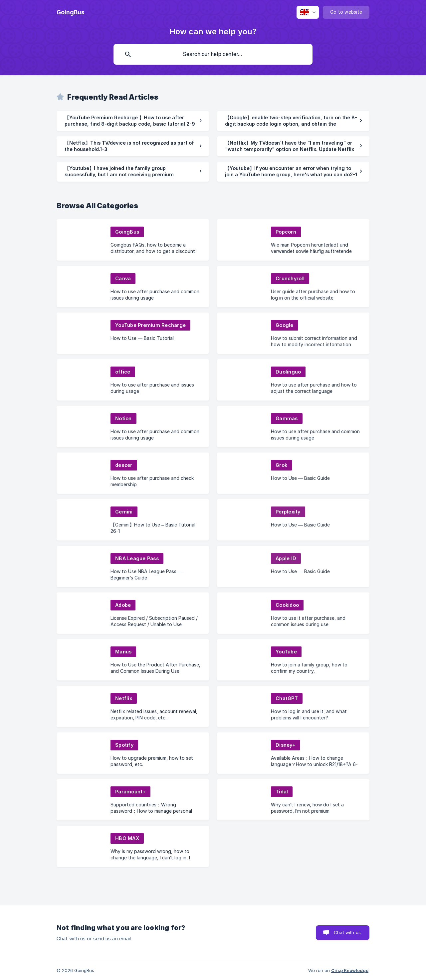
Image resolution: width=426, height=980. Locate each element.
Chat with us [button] (347, 932)
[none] (71, 12)
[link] (133, 121)
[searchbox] (213, 54)
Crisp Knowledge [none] (350, 970)
